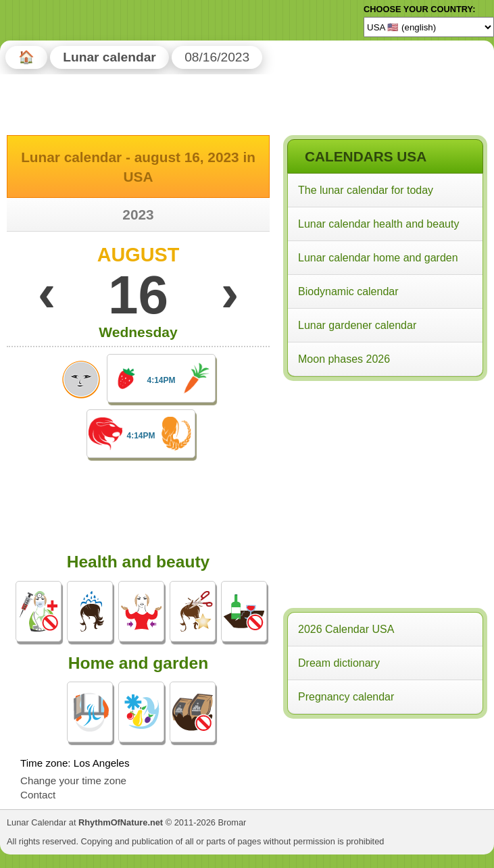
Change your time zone (73, 781)
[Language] (429, 27)
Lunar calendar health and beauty (378, 224)
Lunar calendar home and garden (378, 258)
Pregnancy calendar (346, 697)
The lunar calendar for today (366, 190)
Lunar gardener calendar (357, 325)
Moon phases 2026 (344, 359)
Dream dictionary (339, 663)
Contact (38, 795)
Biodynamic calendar (348, 291)
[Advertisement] (385, 472)
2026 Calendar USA (346, 629)
